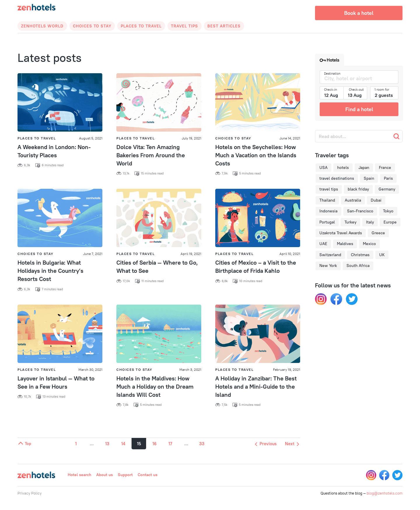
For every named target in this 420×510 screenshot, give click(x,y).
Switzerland (330, 255)
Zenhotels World (42, 26)
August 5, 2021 (91, 138)
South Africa (358, 266)
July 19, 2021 (191, 138)
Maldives (345, 244)
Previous (266, 444)
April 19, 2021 (191, 254)
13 (107, 444)
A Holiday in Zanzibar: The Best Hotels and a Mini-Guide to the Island (256, 386)
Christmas (360, 255)
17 (170, 444)
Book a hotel (359, 13)
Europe (390, 222)
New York (328, 266)
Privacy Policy (30, 493)
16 (155, 444)
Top (24, 443)
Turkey (350, 222)
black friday (358, 189)
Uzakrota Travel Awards (341, 233)
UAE (323, 244)
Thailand (327, 200)
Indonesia (328, 211)
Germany (387, 189)
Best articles (224, 26)
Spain (369, 178)
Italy (370, 222)
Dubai (376, 200)
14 (123, 444)
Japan (364, 167)
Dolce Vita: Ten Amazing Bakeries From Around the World (151, 155)
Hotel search (79, 475)
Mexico (369, 244)
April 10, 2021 (290, 254)
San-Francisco (360, 211)
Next (292, 444)
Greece (378, 233)
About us (105, 475)
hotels (343, 167)
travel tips (329, 189)
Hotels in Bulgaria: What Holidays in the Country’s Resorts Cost (50, 271)
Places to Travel (141, 26)
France (385, 167)
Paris (388, 178)
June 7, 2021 (93, 254)
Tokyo (388, 211)
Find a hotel (359, 109)
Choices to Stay (92, 26)
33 (202, 444)
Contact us (148, 475)
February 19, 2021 (287, 370)
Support (125, 475)
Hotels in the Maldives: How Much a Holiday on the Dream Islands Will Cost (155, 386)
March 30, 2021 (90, 370)
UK (382, 255)
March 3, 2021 (190, 370)
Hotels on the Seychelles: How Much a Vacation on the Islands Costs (256, 155)
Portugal (327, 222)
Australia (353, 200)
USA (323, 167)
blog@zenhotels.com (385, 493)
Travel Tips (184, 26)
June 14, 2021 (290, 138)
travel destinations (337, 178)
